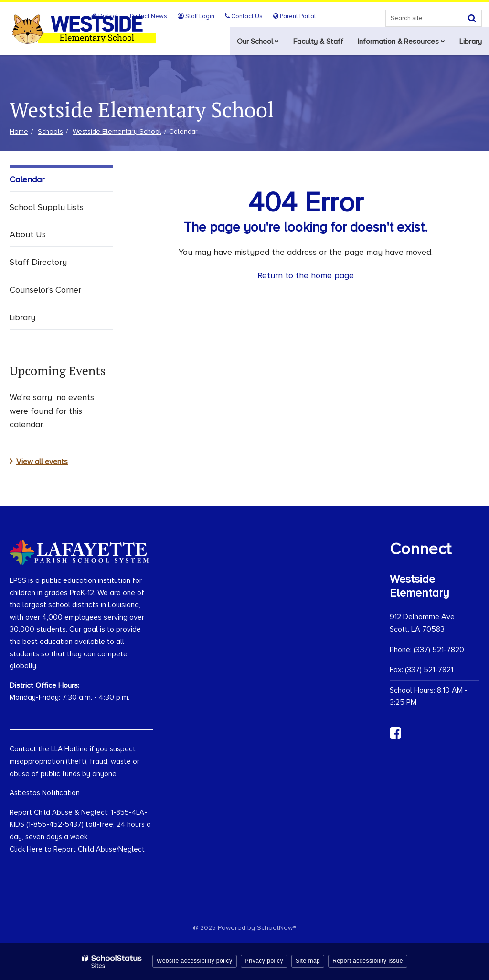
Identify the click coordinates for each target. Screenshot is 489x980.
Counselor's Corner (45, 290)
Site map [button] (308, 961)
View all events (42, 462)
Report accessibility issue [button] (368, 961)
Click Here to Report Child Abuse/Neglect (77, 849)
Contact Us (246, 16)
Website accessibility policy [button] (195, 961)
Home (19, 132)
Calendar (27, 179)
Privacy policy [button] (264, 961)
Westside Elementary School (117, 132)
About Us (28, 234)
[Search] (472, 18)
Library (22, 317)
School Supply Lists (47, 207)
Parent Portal (295, 16)
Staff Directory (38, 262)
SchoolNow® (276, 928)
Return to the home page (306, 275)
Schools (50, 132)
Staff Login (199, 16)
